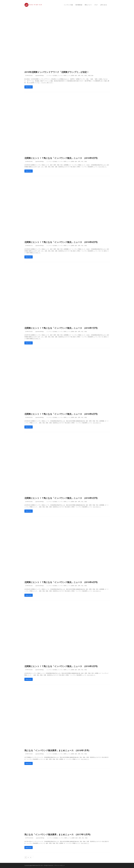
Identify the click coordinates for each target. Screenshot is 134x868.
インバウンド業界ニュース (64, 75)
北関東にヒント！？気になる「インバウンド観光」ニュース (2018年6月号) (61, 414)
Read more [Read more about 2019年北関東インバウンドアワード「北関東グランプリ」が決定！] (29, 87)
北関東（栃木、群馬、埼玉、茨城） (79, 75)
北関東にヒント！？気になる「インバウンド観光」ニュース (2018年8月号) (61, 242)
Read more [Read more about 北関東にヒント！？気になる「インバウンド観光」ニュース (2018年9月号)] (29, 171)
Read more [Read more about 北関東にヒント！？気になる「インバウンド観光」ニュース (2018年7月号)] (29, 343)
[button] (110, 5)
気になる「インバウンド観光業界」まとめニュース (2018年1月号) (57, 750)
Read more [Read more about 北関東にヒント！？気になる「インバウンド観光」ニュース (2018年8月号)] (29, 257)
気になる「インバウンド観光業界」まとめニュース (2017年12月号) (57, 834)
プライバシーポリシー (60, 865)
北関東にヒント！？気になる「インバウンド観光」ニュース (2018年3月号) (61, 666)
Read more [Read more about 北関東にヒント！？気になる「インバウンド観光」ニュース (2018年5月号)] (29, 511)
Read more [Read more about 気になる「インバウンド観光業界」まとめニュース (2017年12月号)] (29, 847)
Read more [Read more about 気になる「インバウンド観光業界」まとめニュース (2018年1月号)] (29, 763)
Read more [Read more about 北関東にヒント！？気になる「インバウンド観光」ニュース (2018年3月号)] (29, 679)
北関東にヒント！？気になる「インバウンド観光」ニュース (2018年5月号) (61, 498)
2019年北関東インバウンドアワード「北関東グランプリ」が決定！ (57, 72)
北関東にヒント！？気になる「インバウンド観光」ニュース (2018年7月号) (61, 328)
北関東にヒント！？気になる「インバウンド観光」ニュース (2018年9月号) (61, 158)
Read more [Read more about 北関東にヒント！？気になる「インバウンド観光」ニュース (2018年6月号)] (29, 427)
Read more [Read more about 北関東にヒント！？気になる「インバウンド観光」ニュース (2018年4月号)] (29, 595)
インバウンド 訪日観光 (52, 75)
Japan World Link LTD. (35, 865)
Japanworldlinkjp (40, 75)
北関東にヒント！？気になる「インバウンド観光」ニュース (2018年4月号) (61, 582)
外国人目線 (91, 75)
